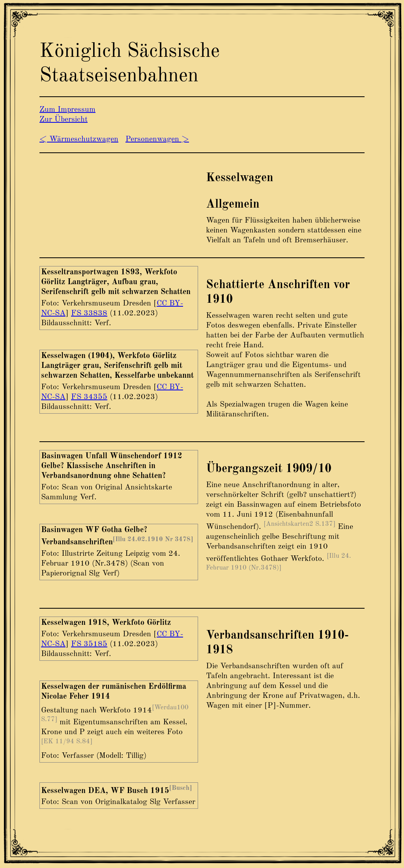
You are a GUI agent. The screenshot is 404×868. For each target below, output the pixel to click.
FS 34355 (89, 397)
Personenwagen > (157, 139)
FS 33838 (89, 313)
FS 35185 (89, 644)
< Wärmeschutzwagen (79, 139)
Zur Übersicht (64, 120)
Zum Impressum (67, 110)
